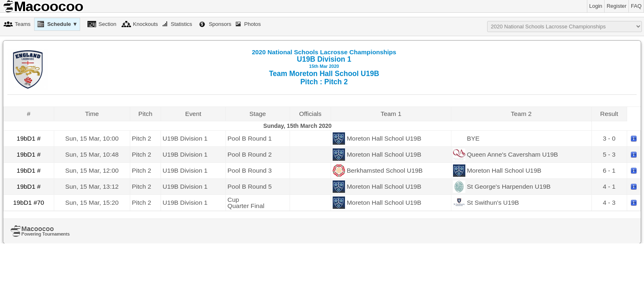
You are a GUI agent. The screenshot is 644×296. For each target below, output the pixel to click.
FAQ (636, 6)
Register (616, 6)
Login (596, 6)
